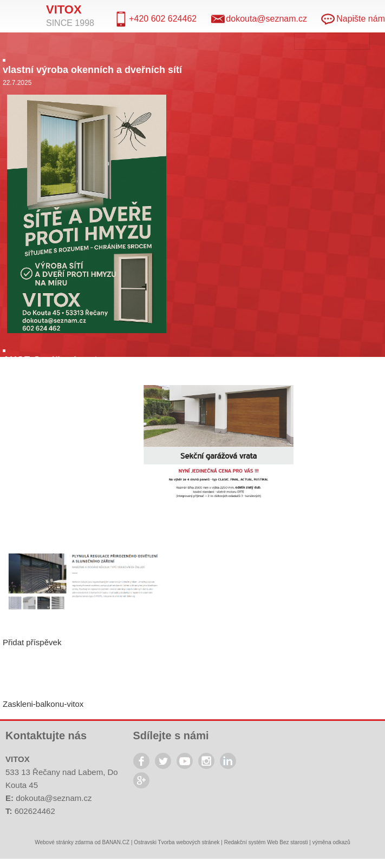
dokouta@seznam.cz (54, 798)
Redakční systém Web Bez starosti (266, 842)
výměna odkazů (331, 842)
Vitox (64, 10)
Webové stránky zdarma (64, 842)
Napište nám (361, 19)
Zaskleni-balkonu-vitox (43, 704)
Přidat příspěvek (32, 642)
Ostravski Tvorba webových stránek (177, 842)
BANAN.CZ (116, 842)
